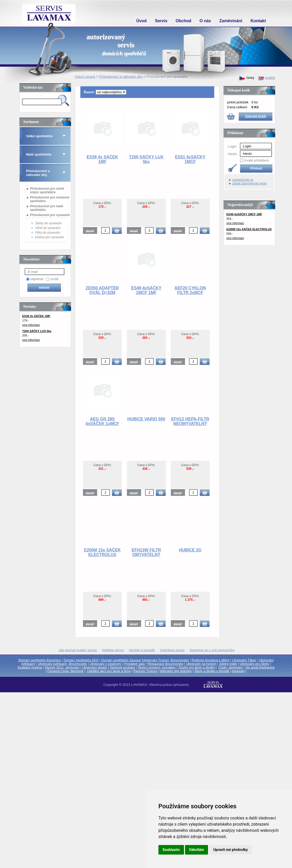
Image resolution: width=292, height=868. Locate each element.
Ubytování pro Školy (254, 664)
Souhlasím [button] (171, 850)
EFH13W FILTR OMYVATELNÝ (146, 552)
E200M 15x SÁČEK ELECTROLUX (102, 552)
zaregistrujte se (243, 180)
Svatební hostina (30, 667)
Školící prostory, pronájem (157, 667)
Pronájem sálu (135, 664)
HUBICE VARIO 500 (146, 419)
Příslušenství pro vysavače (50, 215)
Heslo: (233, 154)
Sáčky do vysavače (48, 223)
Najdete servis (113, 650)
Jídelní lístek (228, 664)
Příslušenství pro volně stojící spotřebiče (47, 190)
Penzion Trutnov (145, 671)
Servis (161, 21)
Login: (233, 146)
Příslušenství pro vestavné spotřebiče (50, 199)
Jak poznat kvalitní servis (78, 650)
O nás (205, 21)
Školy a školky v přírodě (212, 671)
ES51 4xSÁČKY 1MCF (190, 159)
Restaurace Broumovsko (166, 664)
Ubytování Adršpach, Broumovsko (62, 664)
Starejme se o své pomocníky (212, 650)
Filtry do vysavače (48, 233)
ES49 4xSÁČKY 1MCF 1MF (146, 290)
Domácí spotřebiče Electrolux (40, 660)
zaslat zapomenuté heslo (249, 183)
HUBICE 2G (190, 550)
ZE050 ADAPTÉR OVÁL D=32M (102, 290)
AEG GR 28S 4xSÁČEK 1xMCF (102, 421)
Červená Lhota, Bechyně (65, 671)
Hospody (238, 671)
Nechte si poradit (142, 650)
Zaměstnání (231, 21)
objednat (37, 279)
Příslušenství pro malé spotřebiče (47, 208)
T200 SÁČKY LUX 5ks (146, 159)
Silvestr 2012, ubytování (62, 667)
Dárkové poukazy (122, 667)
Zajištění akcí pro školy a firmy (109, 671)
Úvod (142, 21)
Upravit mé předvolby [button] (230, 850)
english (267, 78)
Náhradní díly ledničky (176, 671)
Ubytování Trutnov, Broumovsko (166, 660)
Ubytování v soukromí (105, 664)
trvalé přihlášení (257, 160)
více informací (31, 325)
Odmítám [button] (197, 850)
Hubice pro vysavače (49, 237)
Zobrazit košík (256, 116)
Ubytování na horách (201, 664)
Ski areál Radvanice (260, 667)
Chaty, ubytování (230, 667)
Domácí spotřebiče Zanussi (121, 660)
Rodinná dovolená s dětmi (210, 660)
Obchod (183, 21)
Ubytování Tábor (244, 660)
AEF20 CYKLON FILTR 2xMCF (190, 290)
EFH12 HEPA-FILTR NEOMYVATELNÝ (190, 421)
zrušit (54, 279)
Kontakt (258, 21)
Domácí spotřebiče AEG (81, 660)
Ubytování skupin (95, 667)
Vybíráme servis (172, 650)
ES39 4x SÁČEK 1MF (102, 159)
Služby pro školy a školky (197, 667)
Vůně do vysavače (48, 228)
